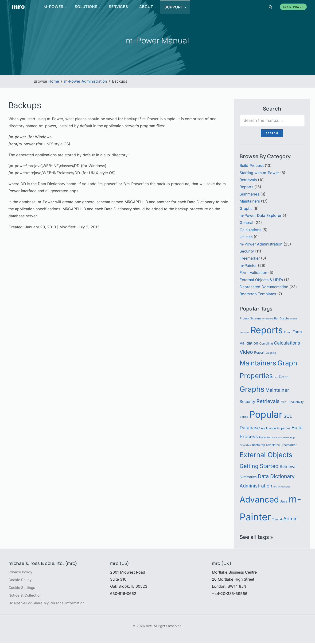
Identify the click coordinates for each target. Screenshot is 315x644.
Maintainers (250, 201)
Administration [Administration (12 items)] (256, 486)
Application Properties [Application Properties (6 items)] (276, 428)
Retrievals (248, 180)
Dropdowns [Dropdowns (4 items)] (268, 319)
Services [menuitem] (120, 7)
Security (247, 251)
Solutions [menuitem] (88, 7)
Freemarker (250, 258)
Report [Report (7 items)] (259, 353)
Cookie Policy (21, 580)
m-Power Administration (261, 244)
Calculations (250, 230)
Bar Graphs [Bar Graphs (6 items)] (282, 318)
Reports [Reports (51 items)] (267, 330)
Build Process (252, 165)
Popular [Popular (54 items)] (266, 414)
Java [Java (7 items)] (284, 501)
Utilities (246, 237)
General (246, 222)
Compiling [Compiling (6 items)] (266, 343)
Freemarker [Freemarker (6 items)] (289, 445)
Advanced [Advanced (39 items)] (259, 499)
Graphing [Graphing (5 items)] (271, 353)
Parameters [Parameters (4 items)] (284, 437)
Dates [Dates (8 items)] (284, 377)
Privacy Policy (21, 572)
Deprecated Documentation (264, 287)
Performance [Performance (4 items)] (284, 487)
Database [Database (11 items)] (250, 428)
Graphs (246, 208)
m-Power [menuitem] (55, 7)
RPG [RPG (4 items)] (275, 487)
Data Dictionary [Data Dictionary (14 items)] (276, 476)
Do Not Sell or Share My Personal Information (49, 604)
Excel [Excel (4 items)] (275, 437)
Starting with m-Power (259, 173)
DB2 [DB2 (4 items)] (276, 377)
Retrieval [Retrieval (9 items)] (288, 467)
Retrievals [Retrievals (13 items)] (268, 401)
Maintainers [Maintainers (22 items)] (258, 363)
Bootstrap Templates (258, 294)
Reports (246, 187)
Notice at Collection (26, 596)
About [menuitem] (148, 7)
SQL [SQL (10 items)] (288, 416)
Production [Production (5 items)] (265, 437)
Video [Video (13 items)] (246, 352)
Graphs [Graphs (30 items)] (252, 389)
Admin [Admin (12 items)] (290, 519)
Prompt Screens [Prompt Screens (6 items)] (250, 318)
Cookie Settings (22, 588)
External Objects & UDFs (261, 280)
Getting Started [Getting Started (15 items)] (259, 466)
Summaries (249, 194)
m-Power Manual (158, 40)
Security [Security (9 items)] (247, 402)
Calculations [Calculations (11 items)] (287, 343)
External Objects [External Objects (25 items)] (266, 455)
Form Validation (253, 272)
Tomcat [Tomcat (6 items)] (277, 519)
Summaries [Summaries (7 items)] (248, 477)
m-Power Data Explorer (261, 215)
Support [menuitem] (175, 7)
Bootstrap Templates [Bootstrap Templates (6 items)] (266, 445)
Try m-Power (293, 7)
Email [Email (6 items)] (288, 332)
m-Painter (248, 265)
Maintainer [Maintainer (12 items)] (277, 390)
